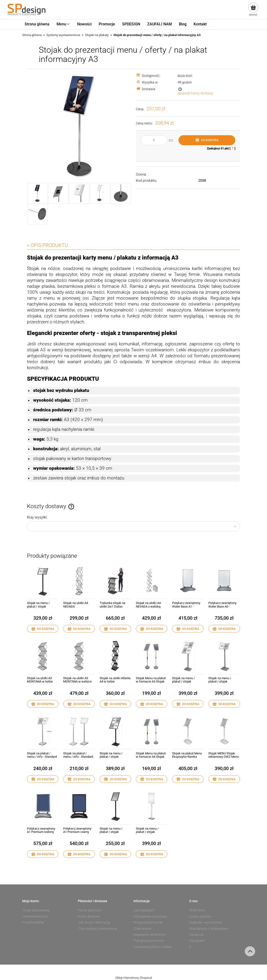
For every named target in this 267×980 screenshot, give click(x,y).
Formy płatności (90, 910)
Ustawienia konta (35, 916)
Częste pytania (200, 916)
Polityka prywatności (149, 941)
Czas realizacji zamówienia (98, 929)
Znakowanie (142, 929)
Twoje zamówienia (36, 910)
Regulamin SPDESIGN (149, 935)
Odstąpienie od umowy (150, 916)
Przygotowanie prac (148, 922)
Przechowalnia (33, 922)
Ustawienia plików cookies (153, 947)
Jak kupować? (144, 910)
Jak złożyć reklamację (94, 922)
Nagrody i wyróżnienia (205, 922)
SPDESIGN (197, 910)
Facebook (196, 935)
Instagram (197, 941)
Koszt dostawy (89, 916)
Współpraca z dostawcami (209, 929)
